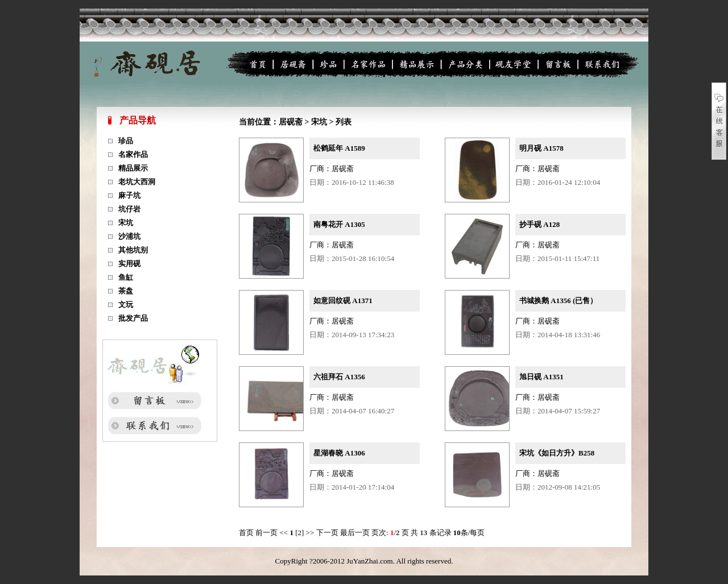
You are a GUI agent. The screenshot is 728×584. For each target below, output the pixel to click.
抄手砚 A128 (539, 224)
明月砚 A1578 (541, 148)
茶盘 (126, 291)
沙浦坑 (129, 236)
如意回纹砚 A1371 (343, 301)
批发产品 (133, 318)
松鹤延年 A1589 (339, 148)
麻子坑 (129, 195)
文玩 (126, 305)
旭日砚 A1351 (541, 377)
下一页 (328, 533)
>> (310, 533)
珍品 (126, 141)
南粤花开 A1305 (339, 224)
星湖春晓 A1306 (339, 453)
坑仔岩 (129, 209)
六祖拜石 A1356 (339, 377)
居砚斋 (291, 122)
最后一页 (356, 533)
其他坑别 (133, 250)
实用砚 (129, 264)
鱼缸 (126, 277)
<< (284, 533)
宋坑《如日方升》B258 (557, 453)
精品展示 (133, 168)
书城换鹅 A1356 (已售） (558, 301)
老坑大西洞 (137, 182)
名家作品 (133, 154)
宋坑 (126, 223)
